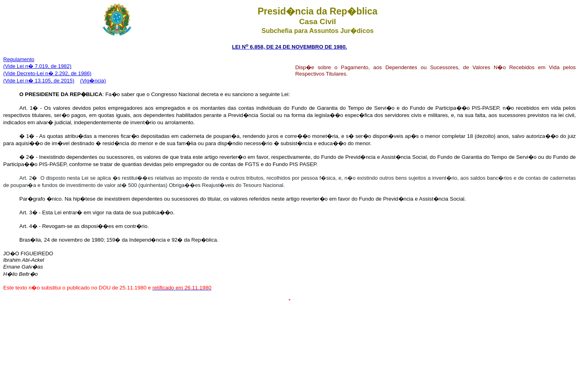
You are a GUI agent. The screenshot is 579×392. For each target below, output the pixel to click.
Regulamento (19, 59)
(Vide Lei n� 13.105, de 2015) (39, 81)
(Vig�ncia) (93, 81)
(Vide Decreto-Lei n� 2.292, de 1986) (47, 73)
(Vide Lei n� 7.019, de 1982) (37, 66)
